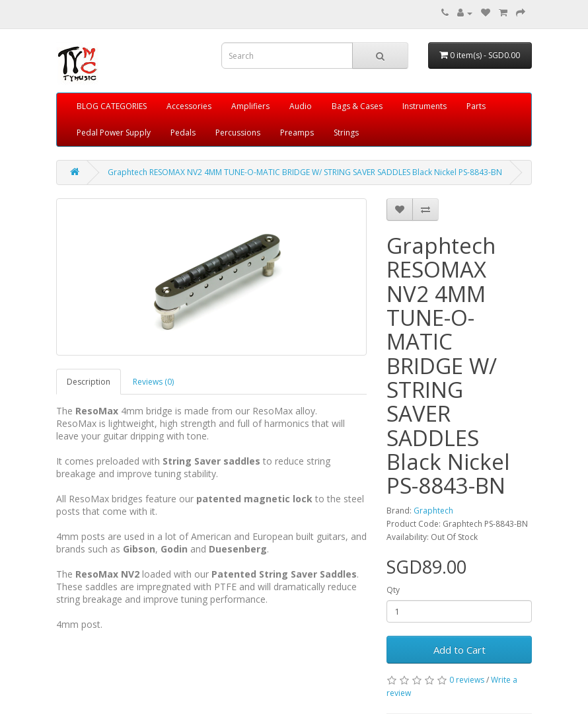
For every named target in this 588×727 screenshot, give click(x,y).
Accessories (189, 106)
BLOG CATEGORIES (112, 106)
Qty (393, 590)
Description (89, 382)
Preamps (297, 133)
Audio (301, 106)
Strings (346, 133)
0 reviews (467, 680)
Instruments (424, 106)
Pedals (183, 133)
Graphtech (433, 511)
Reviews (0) (153, 382)
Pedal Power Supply (114, 133)
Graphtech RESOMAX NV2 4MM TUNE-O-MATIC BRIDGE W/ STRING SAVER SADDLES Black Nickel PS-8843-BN (305, 172)
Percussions (238, 133)
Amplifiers (250, 106)
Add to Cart (459, 650)
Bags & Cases (357, 106)
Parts (476, 106)
